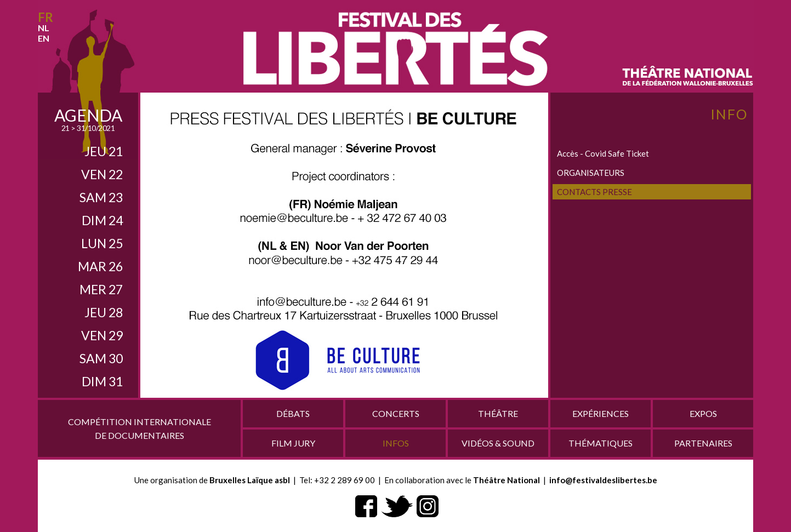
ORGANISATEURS (591, 173)
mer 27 (101, 289)
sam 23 (101, 197)
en (44, 38)
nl (44, 28)
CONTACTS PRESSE (594, 192)
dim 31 (102, 381)
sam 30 (101, 358)
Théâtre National (507, 480)
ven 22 (102, 174)
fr (45, 17)
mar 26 (100, 266)
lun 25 (102, 243)
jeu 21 (104, 151)
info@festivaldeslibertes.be (603, 480)
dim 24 (102, 220)
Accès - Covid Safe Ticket (603, 153)
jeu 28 (104, 312)
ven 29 (102, 335)
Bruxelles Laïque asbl (250, 480)
